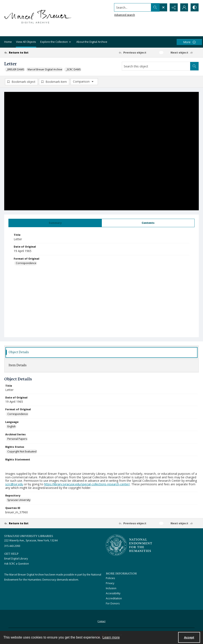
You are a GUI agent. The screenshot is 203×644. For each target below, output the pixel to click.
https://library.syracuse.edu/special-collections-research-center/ (87, 484)
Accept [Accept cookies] (189, 637)
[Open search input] (163, 7)
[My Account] (184, 7)
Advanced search (124, 15)
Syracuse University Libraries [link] (29, 536)
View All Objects (26, 42)
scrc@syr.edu (14, 484)
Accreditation (114, 598)
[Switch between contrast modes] (195, 7)
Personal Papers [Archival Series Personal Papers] (17, 439)
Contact (101, 621)
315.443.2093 (12, 546)
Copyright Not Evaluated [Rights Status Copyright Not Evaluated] (22, 451)
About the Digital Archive (92, 42)
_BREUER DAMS (15, 69)
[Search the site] (132, 7)
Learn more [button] (111, 637)
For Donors (113, 603)
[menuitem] (101, 621)
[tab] (55, 223)
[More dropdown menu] (189, 42)
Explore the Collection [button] (56, 42)
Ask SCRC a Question (17, 564)
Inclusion (111, 588)
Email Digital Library (16, 559)
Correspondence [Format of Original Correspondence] (26, 263)
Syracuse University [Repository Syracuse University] (19, 500)
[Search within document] (194, 66)
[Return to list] (30, 52)
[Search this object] (156, 66)
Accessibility (113, 593)
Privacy (110, 583)
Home (8, 42)
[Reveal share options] (173, 7)
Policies (110, 578)
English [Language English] (11, 426)
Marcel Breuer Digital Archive (45, 69)
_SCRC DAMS (73, 69)
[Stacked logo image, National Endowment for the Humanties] (129, 545)
